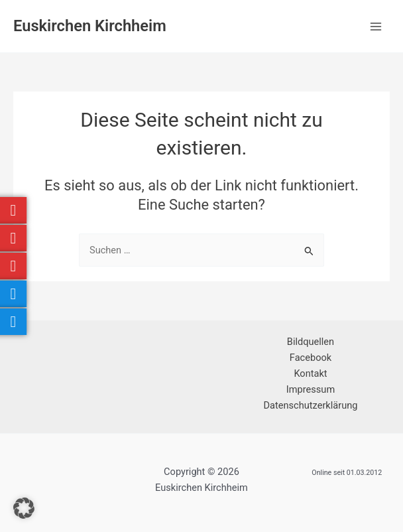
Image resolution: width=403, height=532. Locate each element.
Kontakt (310, 373)
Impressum (311, 389)
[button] (24, 508)
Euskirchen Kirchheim (90, 26)
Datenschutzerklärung (311, 405)
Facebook (311, 358)
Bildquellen (311, 342)
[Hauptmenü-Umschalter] (376, 27)
